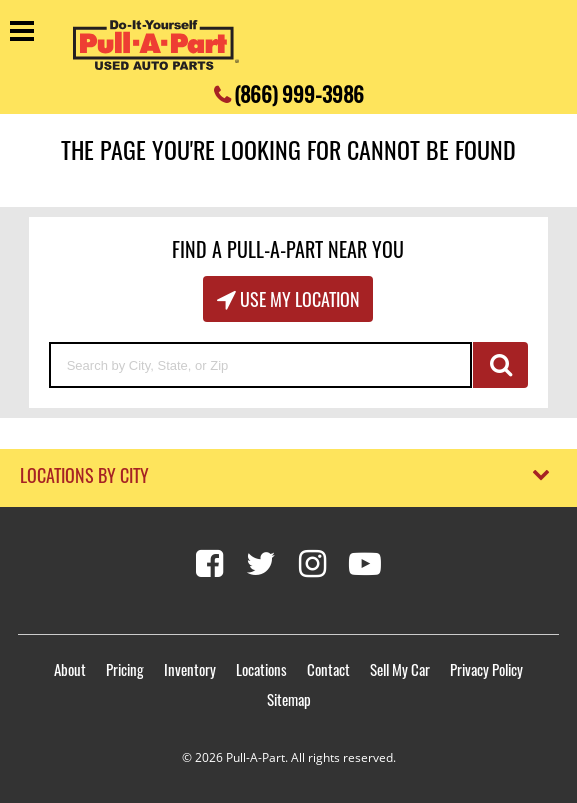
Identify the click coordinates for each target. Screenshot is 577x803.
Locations (261, 669)
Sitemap (289, 699)
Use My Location (298, 299)
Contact (328, 669)
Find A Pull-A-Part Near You (288, 249)
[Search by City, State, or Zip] (261, 365)
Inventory (190, 669)
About (70, 669)
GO (500, 365)
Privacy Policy (486, 669)
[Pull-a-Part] (156, 45)
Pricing (125, 669)
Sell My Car (400, 669)
